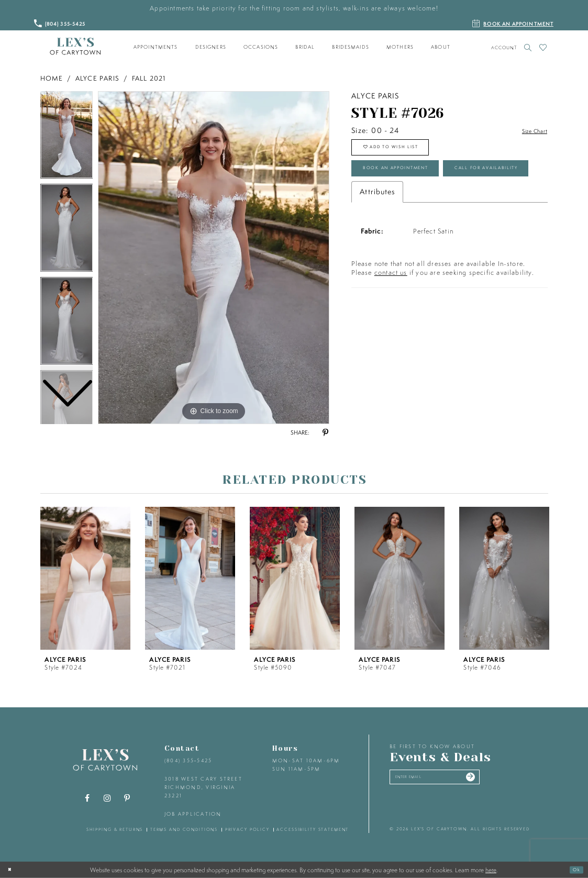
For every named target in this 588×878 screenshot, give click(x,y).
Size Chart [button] (529, 131)
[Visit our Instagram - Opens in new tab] (107, 798)
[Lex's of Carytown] (75, 47)
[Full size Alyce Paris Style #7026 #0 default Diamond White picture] (214, 258)
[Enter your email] (453, 780)
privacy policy (247, 829)
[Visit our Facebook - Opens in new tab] (87, 798)
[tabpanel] (214, 258)
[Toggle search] (528, 47)
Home (52, 78)
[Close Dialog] (12, 870)
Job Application (193, 814)
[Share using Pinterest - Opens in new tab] (326, 433)
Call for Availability (411, 210)
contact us (391, 318)
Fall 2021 (149, 78)
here (491, 870)
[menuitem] (156, 47)
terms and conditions (184, 829)
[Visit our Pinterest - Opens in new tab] (127, 798)
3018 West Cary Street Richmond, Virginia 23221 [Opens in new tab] (203, 787)
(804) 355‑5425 (188, 760)
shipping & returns (115, 829)
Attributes (377, 237)
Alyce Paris (97, 78)
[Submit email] (504, 780)
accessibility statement (313, 829)
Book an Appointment (413, 181)
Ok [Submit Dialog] (574, 869)
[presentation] (85, 578)
